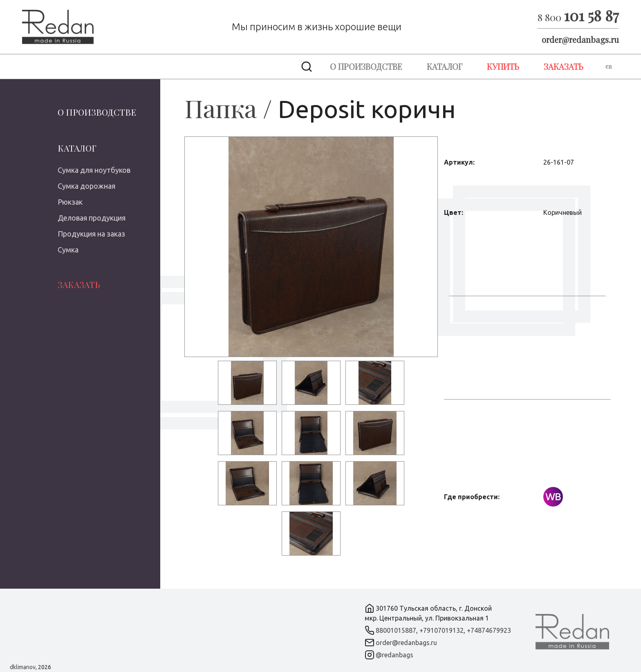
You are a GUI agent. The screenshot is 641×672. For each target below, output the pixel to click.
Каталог (445, 66)
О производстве (366, 66)
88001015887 (396, 630)
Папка (221, 108)
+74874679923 (489, 630)
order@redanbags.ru (580, 39)
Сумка (68, 250)
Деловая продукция (92, 218)
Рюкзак (70, 202)
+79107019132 (442, 630)
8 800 (578, 17)
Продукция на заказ (91, 234)
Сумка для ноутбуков (94, 170)
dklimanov (23, 667)
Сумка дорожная (86, 186)
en (609, 66)
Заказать (564, 66)
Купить (503, 66)
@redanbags (394, 655)
